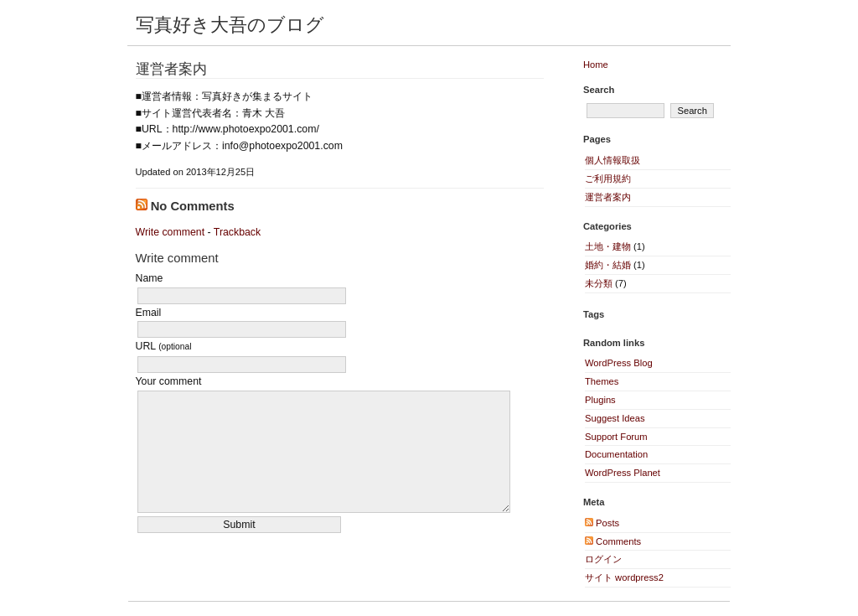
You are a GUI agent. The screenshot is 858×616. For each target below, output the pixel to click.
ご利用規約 (608, 179)
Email (149, 313)
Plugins (600, 400)
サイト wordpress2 (624, 577)
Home (596, 65)
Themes (602, 381)
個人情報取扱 (612, 160)
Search (599, 90)
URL (164, 346)
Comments (613, 541)
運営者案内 (171, 69)
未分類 (599, 283)
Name (150, 278)
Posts (602, 523)
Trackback (237, 232)
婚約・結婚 (608, 265)
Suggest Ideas (615, 418)
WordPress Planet (623, 473)
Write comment (171, 232)
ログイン (603, 559)
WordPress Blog (619, 363)
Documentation (616, 454)
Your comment (169, 381)
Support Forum (616, 437)
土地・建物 (608, 246)
